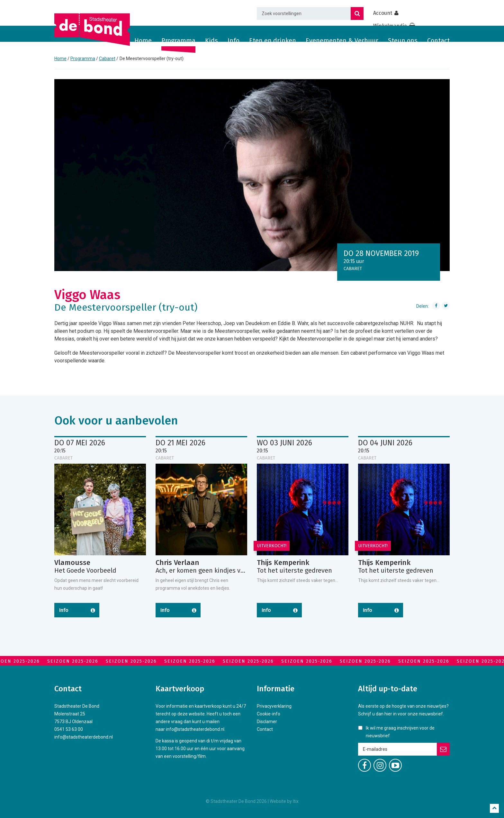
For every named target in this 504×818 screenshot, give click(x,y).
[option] (252, 175)
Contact (438, 41)
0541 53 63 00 (69, 729)
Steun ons (403, 41)
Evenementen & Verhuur (342, 41)
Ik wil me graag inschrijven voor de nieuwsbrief (400, 732)
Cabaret (107, 59)
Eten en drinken (273, 41)
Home (143, 41)
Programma (178, 41)
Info (234, 41)
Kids (212, 41)
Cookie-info (269, 714)
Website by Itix (284, 801)
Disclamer (267, 722)
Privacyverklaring (274, 706)
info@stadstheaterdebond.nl (84, 737)
